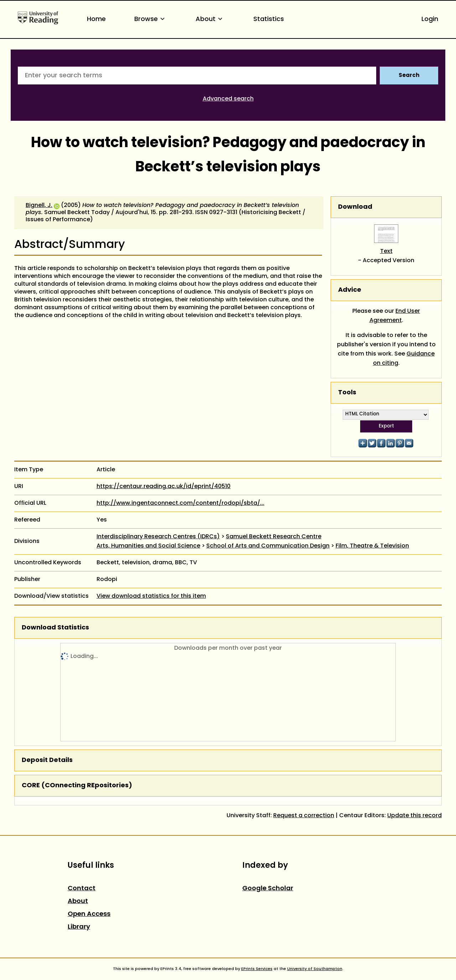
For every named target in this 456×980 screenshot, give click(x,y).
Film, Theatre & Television (372, 546)
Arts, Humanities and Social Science (148, 546)
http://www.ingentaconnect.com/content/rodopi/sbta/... (180, 503)
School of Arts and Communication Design (268, 546)
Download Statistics (55, 628)
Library (79, 927)
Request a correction (304, 816)
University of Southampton (315, 969)
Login (430, 19)
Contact (82, 889)
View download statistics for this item (151, 596)
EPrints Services (257, 969)
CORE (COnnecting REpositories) (77, 786)
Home (96, 19)
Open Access (89, 914)
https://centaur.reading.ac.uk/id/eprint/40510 (164, 487)
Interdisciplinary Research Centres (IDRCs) (158, 537)
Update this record (414, 816)
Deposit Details (47, 760)
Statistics (269, 19)
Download (355, 207)
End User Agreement (395, 316)
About (210, 19)
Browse (151, 19)
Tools (347, 393)
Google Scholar (268, 889)
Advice (350, 290)
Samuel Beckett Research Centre (274, 537)
